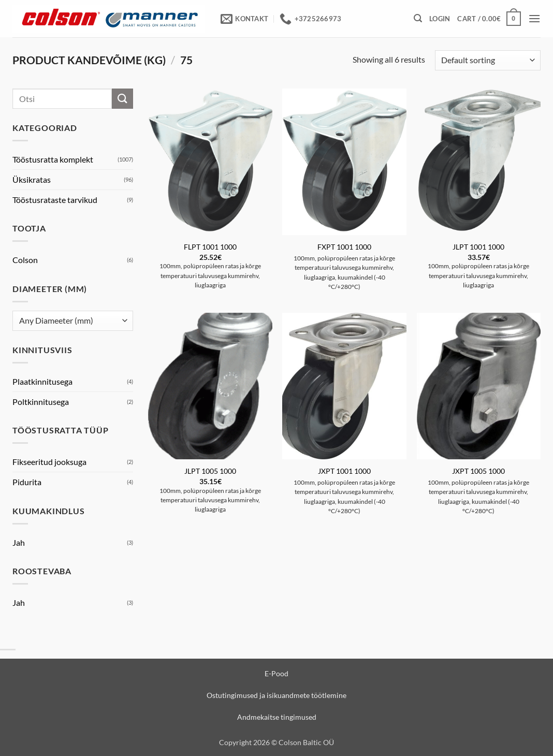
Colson (25, 260)
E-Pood (276, 673)
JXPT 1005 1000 (478, 471)
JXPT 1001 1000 (344, 471)
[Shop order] (488, 60)
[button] (418, 18)
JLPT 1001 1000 (478, 247)
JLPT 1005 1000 (210, 471)
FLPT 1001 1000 (210, 247)
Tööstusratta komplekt (53, 159)
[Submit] (122, 99)
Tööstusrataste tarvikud (55, 199)
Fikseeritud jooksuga (49, 462)
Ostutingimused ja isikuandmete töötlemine (276, 695)
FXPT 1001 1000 (344, 247)
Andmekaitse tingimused (277, 717)
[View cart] (489, 19)
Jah (19, 542)
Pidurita (27, 482)
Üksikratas (32, 179)
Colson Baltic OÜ (306, 742)
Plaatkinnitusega (42, 381)
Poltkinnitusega (41, 402)
